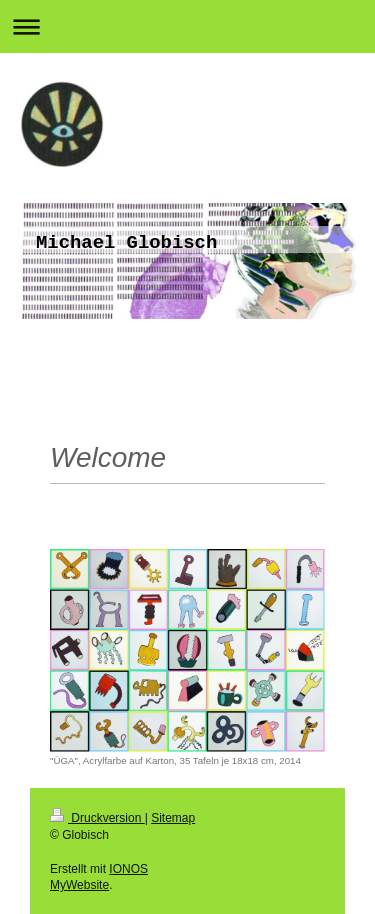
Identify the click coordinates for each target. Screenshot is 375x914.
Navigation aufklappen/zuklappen (187, 26)
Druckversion (97, 818)
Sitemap (173, 818)
